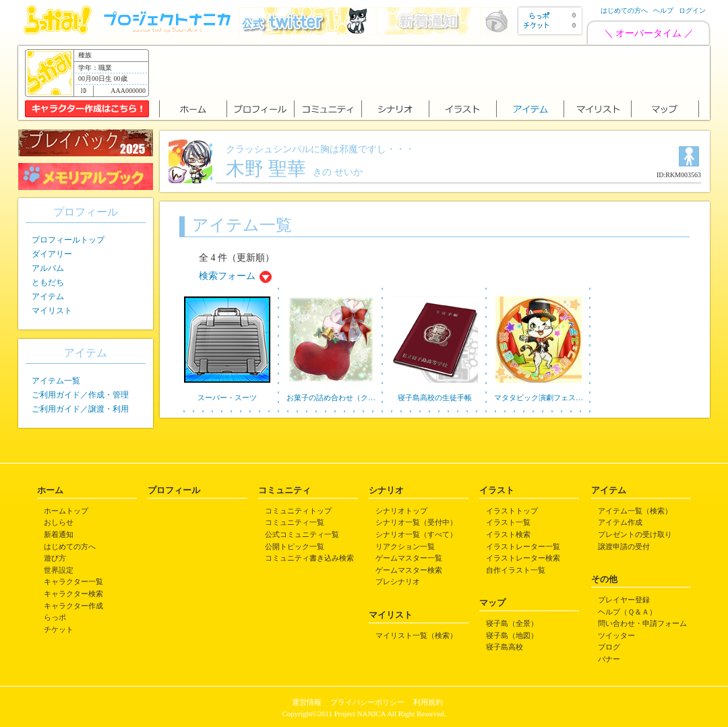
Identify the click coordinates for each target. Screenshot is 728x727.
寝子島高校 (505, 647)
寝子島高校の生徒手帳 (435, 398)
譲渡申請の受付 (624, 546)
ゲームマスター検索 (409, 570)
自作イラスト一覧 (516, 570)
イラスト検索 (508, 534)
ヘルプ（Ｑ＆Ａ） (627, 612)
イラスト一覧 (508, 522)
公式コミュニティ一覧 (302, 534)
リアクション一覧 (405, 546)
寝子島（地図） (512, 635)
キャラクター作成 (73, 606)
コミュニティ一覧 (295, 522)
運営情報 (307, 702)
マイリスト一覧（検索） (416, 635)
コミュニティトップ (298, 511)
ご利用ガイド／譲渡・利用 (80, 409)
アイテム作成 (620, 522)
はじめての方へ (624, 10)
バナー (609, 659)
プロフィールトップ (68, 240)
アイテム (48, 296)
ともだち (48, 282)
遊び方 (55, 558)
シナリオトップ (401, 511)
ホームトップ (66, 511)
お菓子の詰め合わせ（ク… (331, 398)
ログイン (692, 10)
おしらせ (59, 522)
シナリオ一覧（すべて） (416, 534)
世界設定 (59, 570)
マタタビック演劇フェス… (539, 398)
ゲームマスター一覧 (409, 558)
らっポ (55, 617)
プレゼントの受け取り (635, 534)
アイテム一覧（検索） (635, 511)
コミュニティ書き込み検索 (309, 558)
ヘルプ (663, 10)
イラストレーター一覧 (523, 546)
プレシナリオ (398, 581)
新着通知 (59, 534)
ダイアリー (52, 254)
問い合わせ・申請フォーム (642, 623)
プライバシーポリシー (367, 702)
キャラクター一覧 (73, 581)
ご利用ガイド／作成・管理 (80, 395)
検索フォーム (227, 276)
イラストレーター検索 (523, 558)
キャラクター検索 (73, 594)
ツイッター (616, 635)
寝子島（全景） (512, 623)
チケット (59, 629)
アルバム (48, 268)
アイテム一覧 (56, 381)
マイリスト (52, 311)
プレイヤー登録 (624, 600)
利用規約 (428, 702)
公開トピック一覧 (295, 546)
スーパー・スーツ (227, 398)
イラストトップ (512, 511)
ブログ (609, 647)
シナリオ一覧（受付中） (416, 522)
